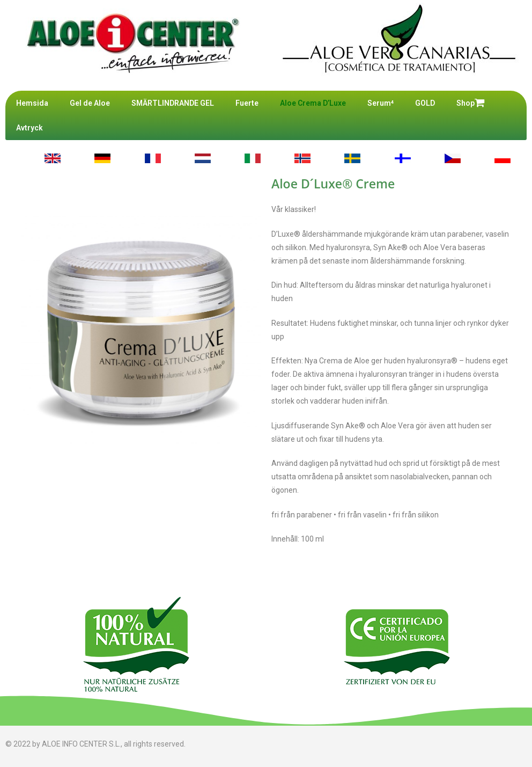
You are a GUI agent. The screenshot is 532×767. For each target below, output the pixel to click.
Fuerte (247, 103)
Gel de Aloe (90, 103)
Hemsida (32, 103)
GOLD (425, 103)
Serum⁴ (380, 103)
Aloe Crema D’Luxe (313, 103)
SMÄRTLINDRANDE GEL (173, 103)
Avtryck (29, 128)
